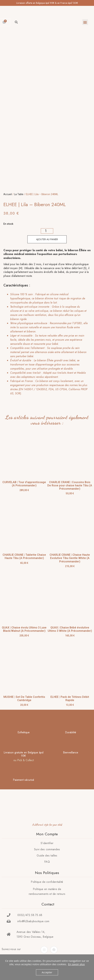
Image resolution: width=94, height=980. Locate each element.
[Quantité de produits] (47, 231)
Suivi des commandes (47, 849)
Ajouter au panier (47, 239)
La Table (19, 194)
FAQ (47, 862)
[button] (85, 22)
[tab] (46, 344)
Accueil (8, 194)
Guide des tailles (47, 856)
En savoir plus (77, 964)
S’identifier (47, 843)
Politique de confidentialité (47, 882)
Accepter (47, 972)
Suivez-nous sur (11, 949)
